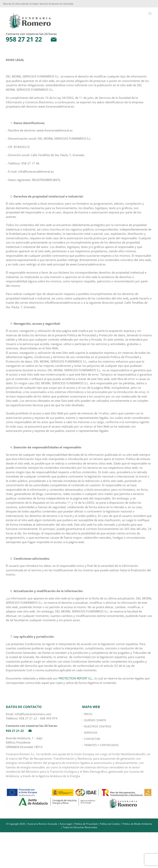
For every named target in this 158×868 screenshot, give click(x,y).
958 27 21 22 (28, 718)
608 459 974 (49, 718)
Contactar (92, 739)
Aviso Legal (66, 824)
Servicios (91, 733)
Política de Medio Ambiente (137, 824)
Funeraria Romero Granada (42, 824)
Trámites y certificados (101, 745)
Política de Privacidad (86, 824)
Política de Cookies (110, 824)
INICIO (88, 714)
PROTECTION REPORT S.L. (76, 678)
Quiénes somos (95, 720)
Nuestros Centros (98, 726)
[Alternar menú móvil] (150, 13)
